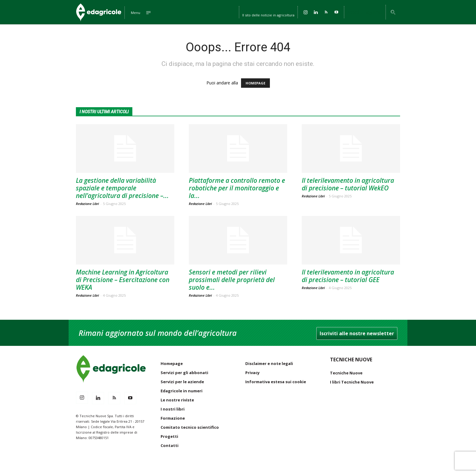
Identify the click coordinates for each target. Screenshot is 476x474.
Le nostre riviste (177, 400)
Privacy (252, 373)
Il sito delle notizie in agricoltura (268, 15)
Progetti (169, 436)
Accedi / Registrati (365, 12)
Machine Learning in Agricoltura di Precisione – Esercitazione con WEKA (123, 280)
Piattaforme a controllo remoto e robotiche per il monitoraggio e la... (237, 188)
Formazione (173, 418)
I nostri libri (173, 409)
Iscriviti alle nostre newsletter (357, 333)
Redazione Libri (87, 204)
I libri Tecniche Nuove (352, 382)
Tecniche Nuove (346, 373)
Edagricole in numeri (182, 391)
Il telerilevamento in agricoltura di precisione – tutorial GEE (348, 276)
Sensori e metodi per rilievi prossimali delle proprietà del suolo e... (232, 280)
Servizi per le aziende (182, 382)
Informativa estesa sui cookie (276, 382)
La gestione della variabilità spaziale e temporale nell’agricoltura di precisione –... (122, 188)
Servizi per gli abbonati (184, 373)
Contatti (170, 445)
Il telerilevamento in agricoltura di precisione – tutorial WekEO (348, 184)
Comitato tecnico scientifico (190, 427)
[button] (393, 13)
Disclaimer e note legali (269, 363)
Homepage (172, 363)
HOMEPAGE (255, 83)
